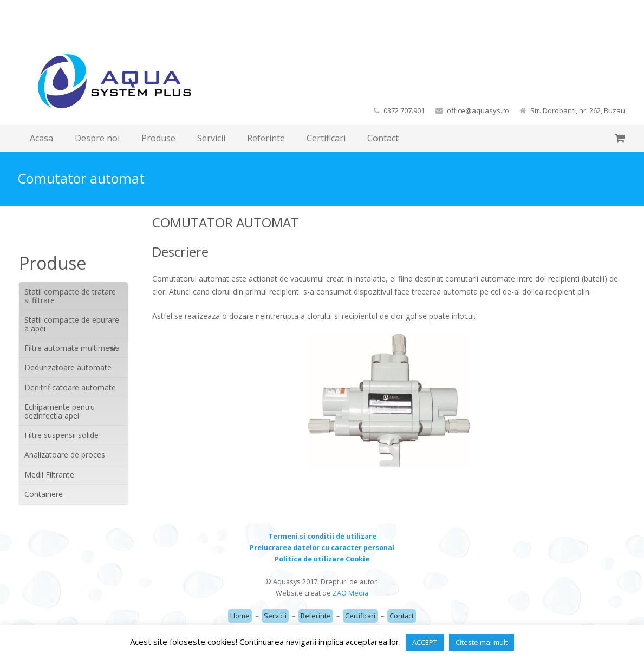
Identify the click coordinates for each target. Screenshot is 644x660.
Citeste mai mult (482, 642)
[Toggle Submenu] (109, 348)
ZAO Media (350, 593)
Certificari (360, 616)
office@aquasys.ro (478, 110)
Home (240, 616)
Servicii (275, 616)
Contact (402, 616)
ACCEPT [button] (425, 642)
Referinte (316, 616)
